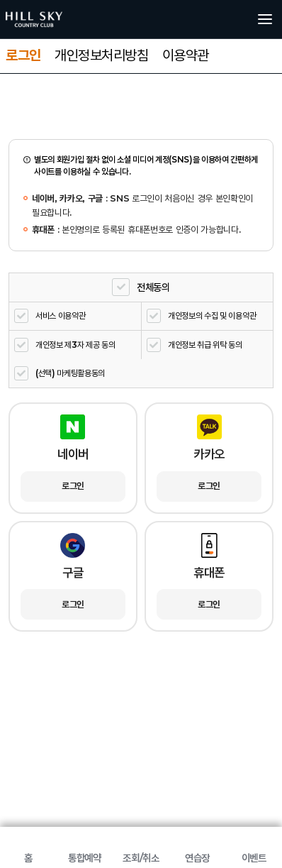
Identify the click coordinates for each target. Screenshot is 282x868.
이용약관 (186, 55)
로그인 (23, 55)
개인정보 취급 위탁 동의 (205, 345)
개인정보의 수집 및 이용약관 (212, 315)
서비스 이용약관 (60, 315)
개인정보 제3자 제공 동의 (75, 345)
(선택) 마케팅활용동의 (70, 373)
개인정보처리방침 (101, 55)
